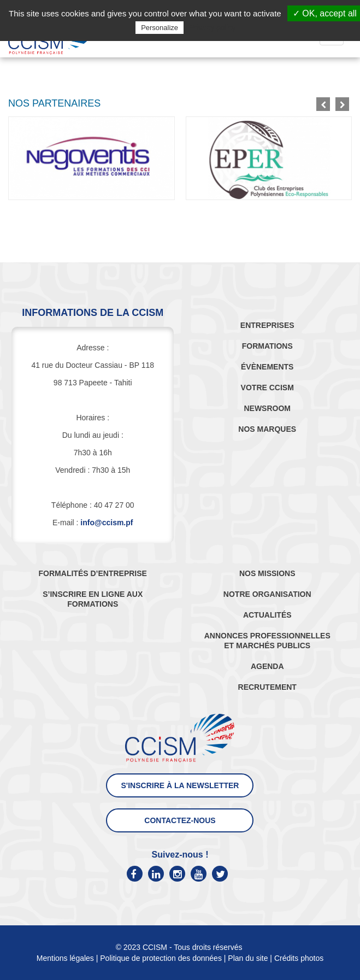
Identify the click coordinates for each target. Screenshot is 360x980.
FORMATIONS (267, 346)
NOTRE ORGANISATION (267, 594)
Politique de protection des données (161, 958)
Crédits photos (299, 958)
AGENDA (267, 666)
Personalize (160, 28)
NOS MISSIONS (267, 573)
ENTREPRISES (267, 325)
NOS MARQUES (267, 429)
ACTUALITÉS (267, 615)
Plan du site (248, 958)
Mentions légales (65, 958)
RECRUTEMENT (267, 687)
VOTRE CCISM (267, 388)
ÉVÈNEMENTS (267, 367)
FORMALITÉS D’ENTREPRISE (93, 573)
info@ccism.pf (107, 523)
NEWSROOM (267, 408)
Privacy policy (213, 27)
